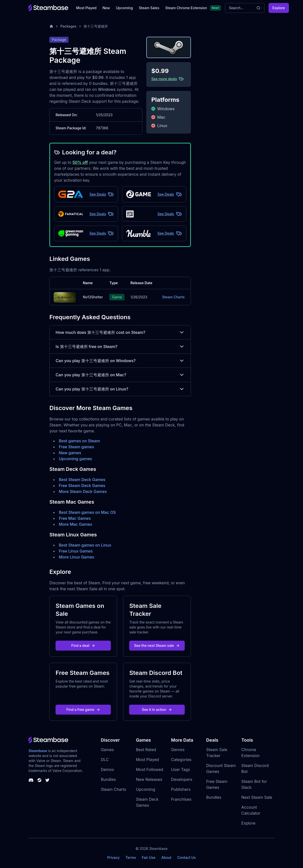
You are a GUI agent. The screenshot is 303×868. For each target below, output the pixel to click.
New (106, 8)
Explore (279, 8)
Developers (182, 779)
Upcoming (124, 8)
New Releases (149, 779)
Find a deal (83, 645)
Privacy (113, 857)
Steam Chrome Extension (186, 8)
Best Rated (146, 750)
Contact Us (186, 857)
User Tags (181, 769)
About (166, 857)
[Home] (51, 26)
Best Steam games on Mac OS (87, 512)
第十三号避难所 (96, 26)
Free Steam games (76, 447)
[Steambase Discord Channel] (31, 780)
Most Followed (150, 769)
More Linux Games (76, 557)
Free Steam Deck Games (82, 486)
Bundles (108, 779)
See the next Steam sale (157, 645)
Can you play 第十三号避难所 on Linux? (120, 389)
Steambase (38, 751)
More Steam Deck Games (83, 491)
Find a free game (83, 710)
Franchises (181, 799)
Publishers (181, 789)
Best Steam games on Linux (85, 545)
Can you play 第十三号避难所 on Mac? (120, 375)
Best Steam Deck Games (82, 480)
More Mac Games (75, 524)
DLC (105, 760)
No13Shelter (93, 297)
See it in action (157, 710)
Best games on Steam (79, 441)
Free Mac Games (75, 518)
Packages (68, 26)
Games (107, 750)
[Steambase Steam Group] (39, 780)
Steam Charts (173, 297)
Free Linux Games (76, 551)
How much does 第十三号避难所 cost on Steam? (120, 332)
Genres (178, 750)
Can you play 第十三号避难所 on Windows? (120, 361)
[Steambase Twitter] (47, 780)
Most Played (86, 8)
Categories (181, 760)
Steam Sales (149, 8)
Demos (107, 769)
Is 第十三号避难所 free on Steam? (120, 347)
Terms (131, 857)
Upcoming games (75, 459)
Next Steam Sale (257, 797)
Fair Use (149, 857)
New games (70, 453)
